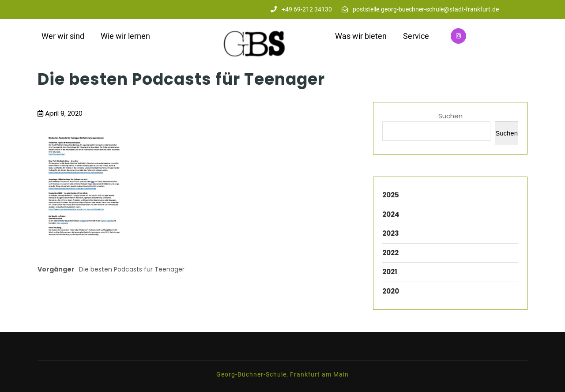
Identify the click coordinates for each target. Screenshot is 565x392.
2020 (391, 291)
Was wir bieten (361, 36)
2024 (391, 214)
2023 (391, 233)
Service (416, 36)
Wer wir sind (63, 36)
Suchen (450, 116)
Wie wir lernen (125, 36)
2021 (390, 272)
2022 (390, 253)
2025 (391, 195)
